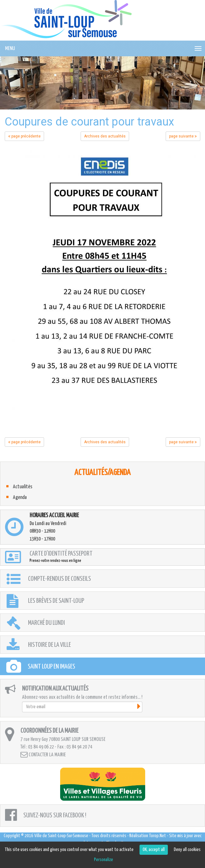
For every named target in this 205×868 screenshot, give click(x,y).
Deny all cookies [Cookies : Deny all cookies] (187, 850)
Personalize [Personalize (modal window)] (104, 860)
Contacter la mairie (43, 755)
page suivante (183, 136)
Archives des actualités (105, 136)
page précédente (24, 136)
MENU (10, 49)
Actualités (23, 487)
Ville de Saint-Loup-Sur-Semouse (61, 836)
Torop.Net (157, 836)
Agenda (20, 498)
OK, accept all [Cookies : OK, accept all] (154, 850)
